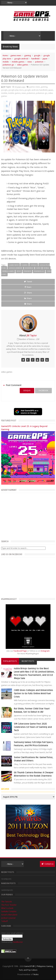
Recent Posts (28, 661)
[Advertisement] (28, 516)
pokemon (39, 62)
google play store (16, 90)
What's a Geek (7, 908)
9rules (36, 974)
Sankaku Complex (9, 911)
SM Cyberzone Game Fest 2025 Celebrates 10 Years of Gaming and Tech (33, 727)
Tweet (28, 282)
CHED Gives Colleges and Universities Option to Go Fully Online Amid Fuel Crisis (33, 693)
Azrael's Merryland (9, 915)
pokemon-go (8, 65)
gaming (28, 56)
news (30, 62)
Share (28, 287)
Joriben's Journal (8, 918)
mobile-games (18, 62)
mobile (6, 62)
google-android (21, 59)
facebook (43, 390)
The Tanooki (6, 902)
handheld (35, 59)
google (37, 56)
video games (23, 65)
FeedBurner (18, 942)
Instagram (45, 651)
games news (16, 56)
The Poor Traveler (9, 905)
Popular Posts (10, 661)
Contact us (47, 864)
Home (5, 56)
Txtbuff (4, 921)
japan (45, 59)
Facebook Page (20, 651)
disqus (27, 390)
